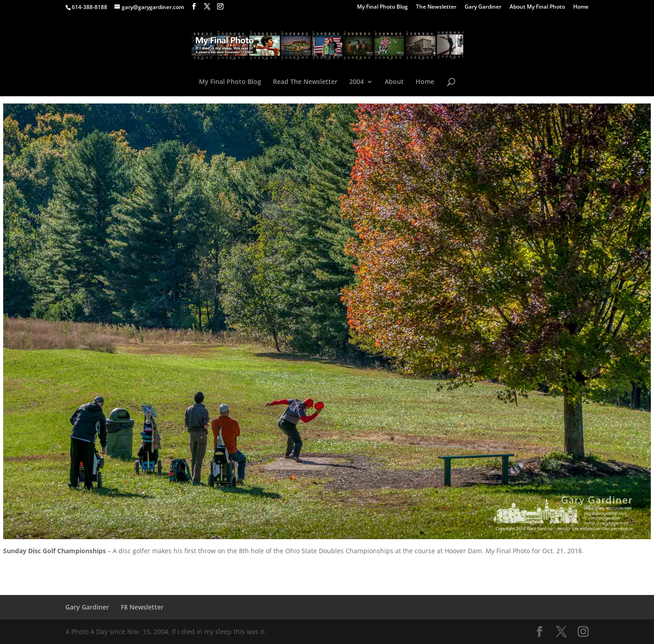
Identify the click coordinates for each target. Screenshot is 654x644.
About (394, 82)
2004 (357, 82)
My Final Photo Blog (382, 7)
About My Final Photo (537, 7)
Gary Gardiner (483, 7)
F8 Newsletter (142, 607)
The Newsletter (436, 7)
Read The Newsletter (305, 82)
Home (581, 7)
